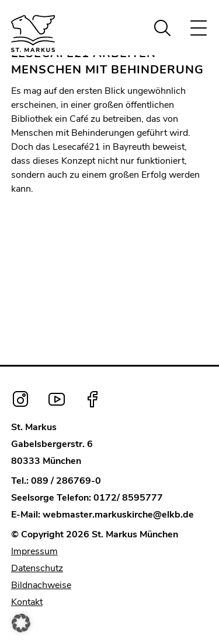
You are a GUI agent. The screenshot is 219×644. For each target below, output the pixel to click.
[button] (21, 623)
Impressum (34, 551)
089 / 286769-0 (66, 481)
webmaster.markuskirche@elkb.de (118, 515)
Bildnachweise (41, 585)
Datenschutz (37, 568)
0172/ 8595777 (128, 498)
